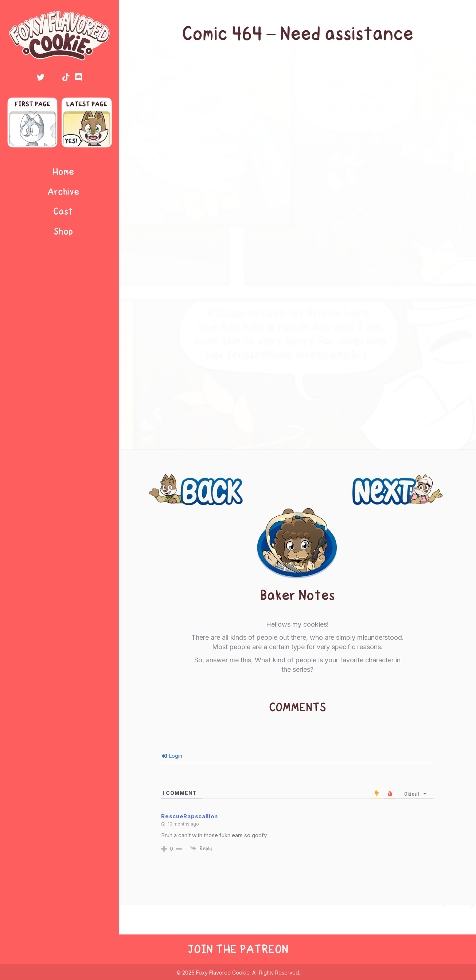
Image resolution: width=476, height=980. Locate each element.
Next (440, 481)
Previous (168, 481)
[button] (40, 77)
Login (172, 756)
